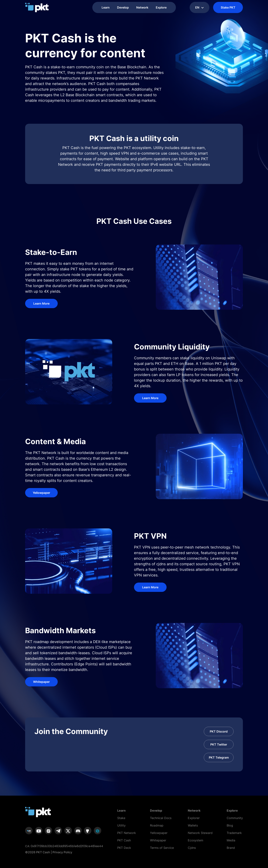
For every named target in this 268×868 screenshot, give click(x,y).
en (200, 7)
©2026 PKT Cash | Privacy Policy (49, 852)
